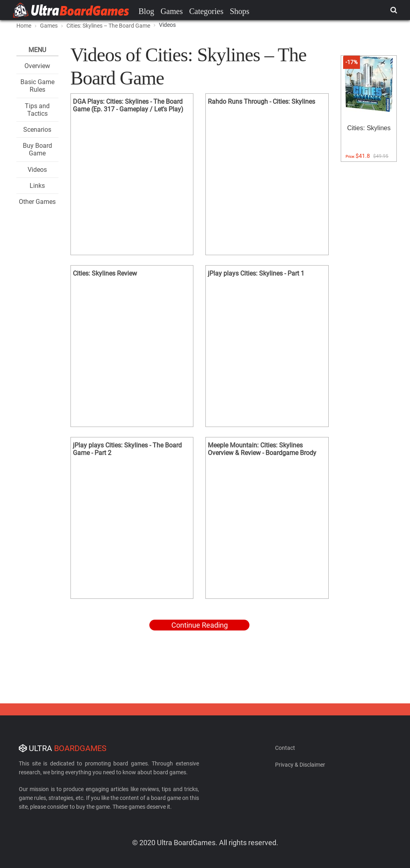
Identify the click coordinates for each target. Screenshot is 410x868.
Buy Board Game (37, 149)
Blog (146, 11)
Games (172, 11)
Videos (37, 170)
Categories (206, 11)
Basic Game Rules (37, 86)
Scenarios (37, 130)
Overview (37, 66)
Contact (285, 748)
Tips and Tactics (37, 110)
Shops (240, 11)
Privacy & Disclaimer (300, 765)
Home (24, 26)
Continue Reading (200, 625)
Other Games (37, 202)
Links (37, 186)
